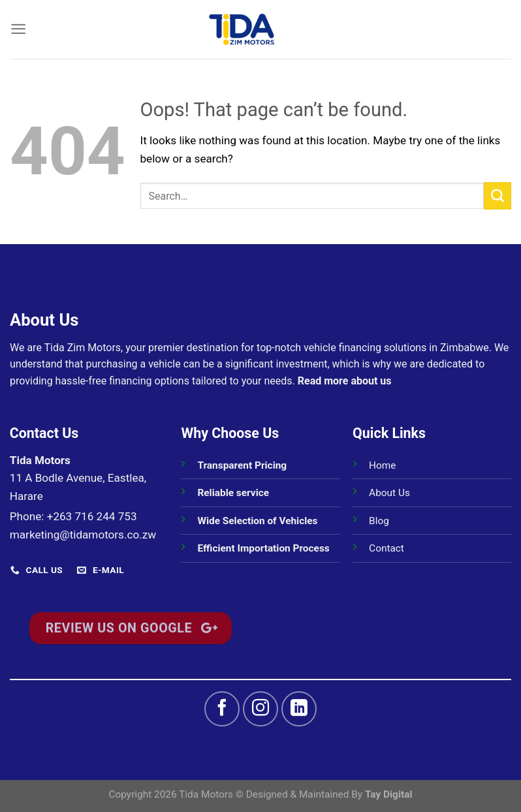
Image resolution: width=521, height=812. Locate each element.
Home (382, 465)
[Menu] (18, 29)
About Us (389, 493)
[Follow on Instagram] (260, 709)
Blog (379, 521)
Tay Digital (389, 794)
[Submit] (497, 196)
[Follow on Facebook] (222, 709)
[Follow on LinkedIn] (299, 709)
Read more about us (345, 381)
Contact (387, 548)
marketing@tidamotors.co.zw (83, 535)
